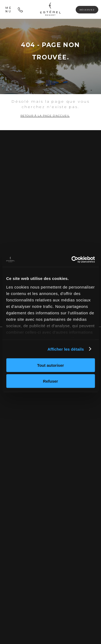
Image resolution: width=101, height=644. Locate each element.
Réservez (87, 10)
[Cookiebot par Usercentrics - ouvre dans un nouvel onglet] (72, 259)
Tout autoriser (51, 365)
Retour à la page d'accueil (45, 116)
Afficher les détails (66, 349)
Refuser (51, 381)
